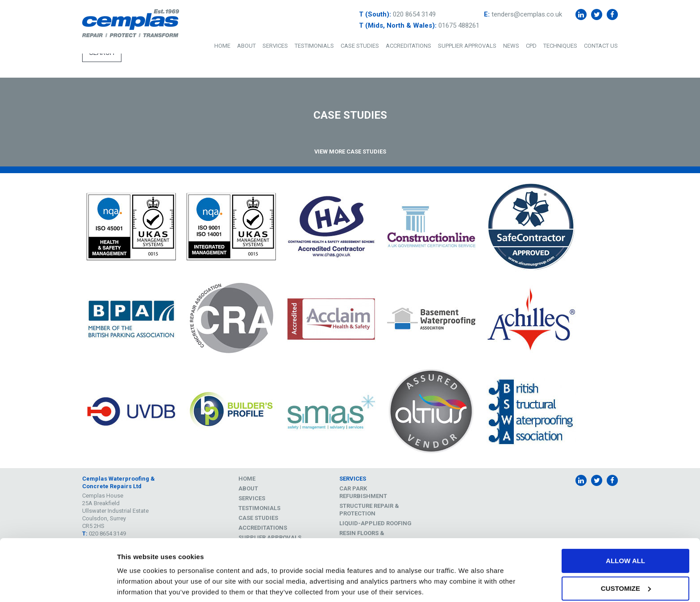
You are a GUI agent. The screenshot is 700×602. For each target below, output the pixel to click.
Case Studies (360, 46)
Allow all (625, 524)
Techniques (560, 46)
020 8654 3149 (414, 14)
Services (275, 46)
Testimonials (314, 46)
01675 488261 (459, 25)
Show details (138, 580)
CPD (531, 46)
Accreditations (408, 46)
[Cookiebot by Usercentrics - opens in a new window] (58, 585)
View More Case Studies (350, 152)
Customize (626, 552)
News (511, 46)
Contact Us (601, 46)
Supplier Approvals (467, 46)
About (246, 46)
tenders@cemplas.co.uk (527, 14)
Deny (625, 579)
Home (222, 46)
